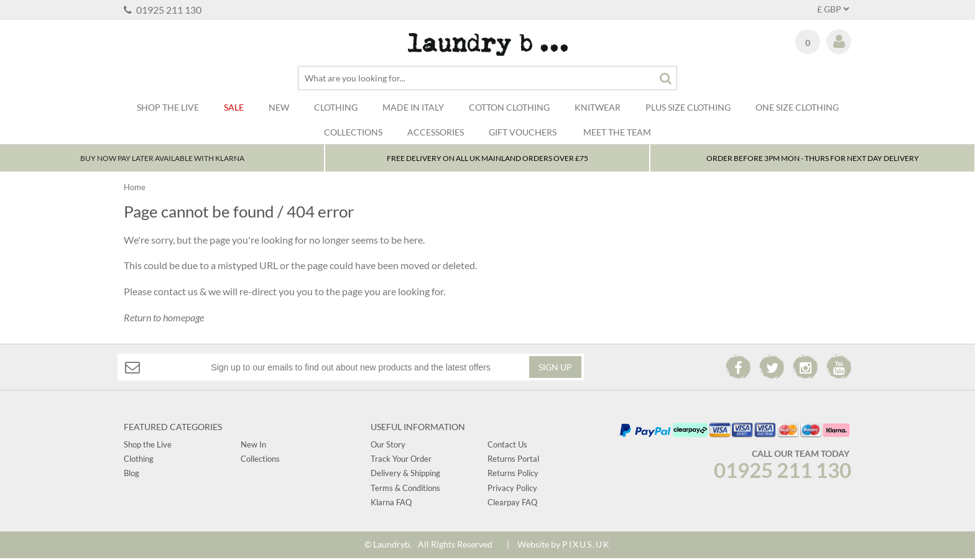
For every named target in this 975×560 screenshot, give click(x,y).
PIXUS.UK (586, 546)
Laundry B (488, 44)
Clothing (336, 107)
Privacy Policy (512, 490)
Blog (132, 475)
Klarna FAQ (391, 504)
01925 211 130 (163, 10)
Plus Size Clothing (688, 107)
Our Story (388, 446)
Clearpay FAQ (512, 504)
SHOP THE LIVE (168, 107)
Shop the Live (148, 446)
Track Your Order (401, 461)
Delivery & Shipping (405, 475)
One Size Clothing (797, 107)
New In (253, 446)
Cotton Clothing (509, 107)
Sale (234, 107)
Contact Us (507, 446)
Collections (353, 132)
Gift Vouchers (523, 132)
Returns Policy (513, 475)
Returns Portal (513, 461)
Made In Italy (413, 107)
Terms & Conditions (405, 490)
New (279, 107)
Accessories (436, 132)
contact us (176, 293)
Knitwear (598, 107)
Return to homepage (164, 319)
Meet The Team (617, 132)
